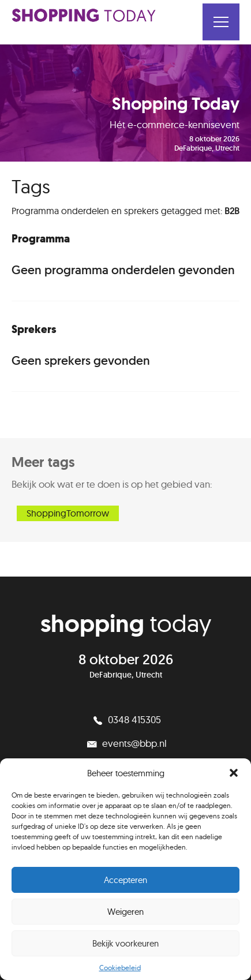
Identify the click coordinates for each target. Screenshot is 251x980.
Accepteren (125, 880)
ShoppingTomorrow (68, 513)
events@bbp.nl (126, 743)
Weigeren (125, 912)
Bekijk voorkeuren (125, 943)
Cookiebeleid (120, 968)
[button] (234, 773)
